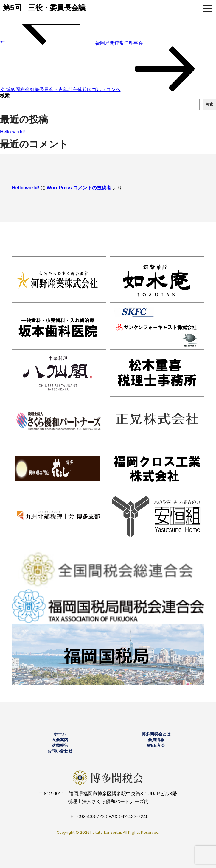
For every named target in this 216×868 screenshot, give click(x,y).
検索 (5, 96)
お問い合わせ (60, 751)
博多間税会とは (156, 734)
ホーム (60, 734)
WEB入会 (156, 745)
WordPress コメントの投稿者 (79, 188)
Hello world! (13, 132)
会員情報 (156, 740)
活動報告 (60, 745)
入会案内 (60, 740)
